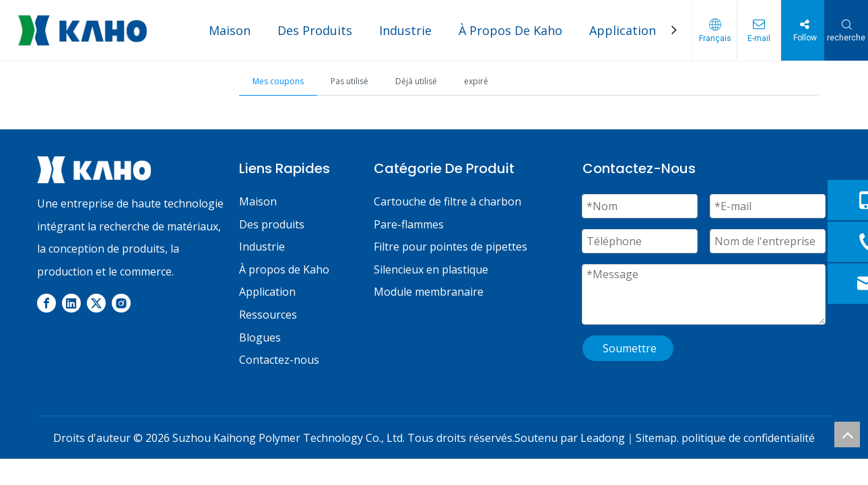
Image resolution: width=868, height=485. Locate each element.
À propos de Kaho (284, 269)
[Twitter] (96, 302)
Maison (230, 30)
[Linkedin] (71, 302)
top (847, 434)
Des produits (272, 224)
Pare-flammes (409, 224)
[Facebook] (46, 302)
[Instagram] (121, 302)
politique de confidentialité (748, 438)
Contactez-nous (279, 360)
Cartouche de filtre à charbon (447, 201)
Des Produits (315, 30)
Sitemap (656, 438)
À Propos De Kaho (510, 30)
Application (623, 30)
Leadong (603, 438)
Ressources (268, 315)
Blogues (260, 337)
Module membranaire (429, 292)
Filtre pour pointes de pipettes (450, 247)
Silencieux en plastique (431, 269)
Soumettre (630, 348)
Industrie (405, 30)
